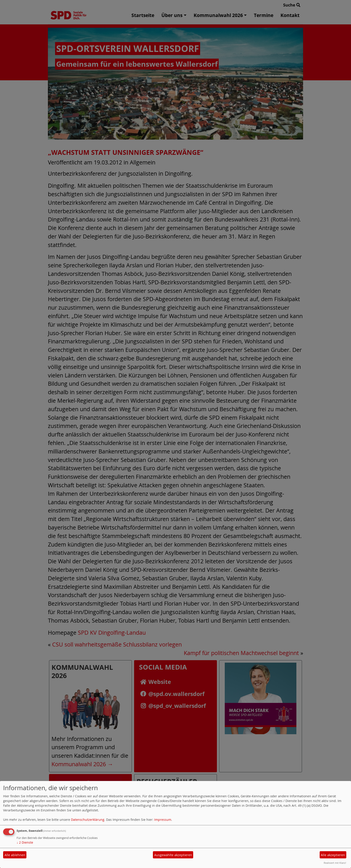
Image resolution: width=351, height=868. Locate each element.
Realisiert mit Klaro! (335, 863)
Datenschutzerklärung (88, 820)
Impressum (163, 820)
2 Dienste (25, 842)
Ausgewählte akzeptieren (173, 855)
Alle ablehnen (15, 855)
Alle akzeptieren (333, 855)
